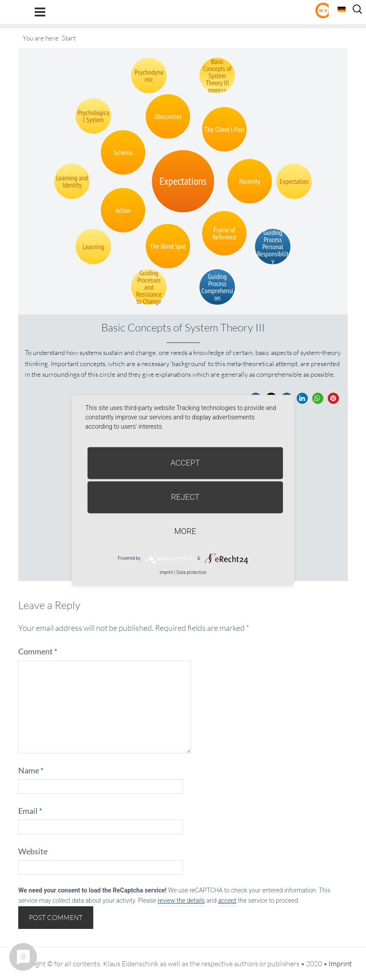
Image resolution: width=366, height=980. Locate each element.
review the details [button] (181, 900)
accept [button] (227, 900)
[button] (302, 398)
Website (33, 851)
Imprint (340, 964)
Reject (185, 497)
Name (31, 770)
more (185, 531)
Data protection (191, 572)
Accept (185, 463)
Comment (38, 651)
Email (30, 811)
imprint (166, 572)
